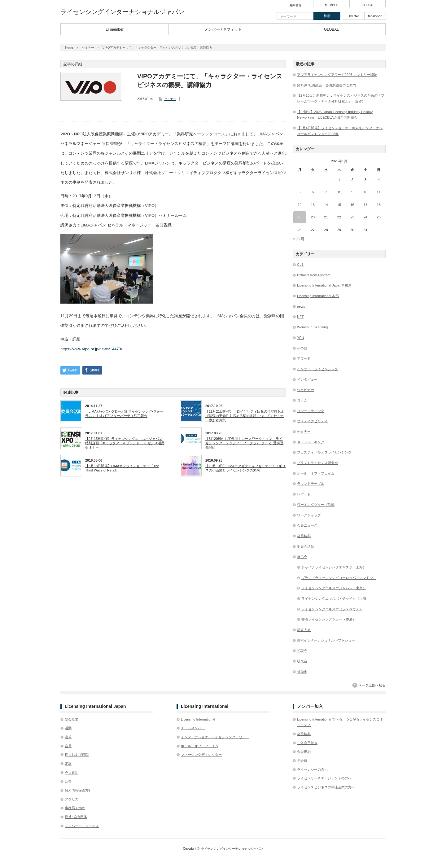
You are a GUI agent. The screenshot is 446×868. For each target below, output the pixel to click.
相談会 (302, 651)
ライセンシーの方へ (312, 769)
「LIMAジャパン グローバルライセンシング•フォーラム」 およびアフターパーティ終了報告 (124, 414)
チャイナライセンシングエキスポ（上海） (334, 567)
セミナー (88, 48)
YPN (301, 338)
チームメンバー (193, 728)
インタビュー (307, 379)
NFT (300, 317)
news (301, 306)
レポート (304, 494)
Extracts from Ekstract (314, 275)
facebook (375, 16)
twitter (354, 16)
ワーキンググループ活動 (316, 505)
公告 (68, 781)
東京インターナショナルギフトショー (326, 640)
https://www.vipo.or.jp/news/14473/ (91, 349)
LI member (114, 29)
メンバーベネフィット (223, 29)
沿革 (68, 737)
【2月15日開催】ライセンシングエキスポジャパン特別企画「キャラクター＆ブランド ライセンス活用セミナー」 (125, 443)
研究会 (302, 661)
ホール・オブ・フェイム (316, 473)
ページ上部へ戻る (372, 685)
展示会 (302, 557)
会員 (68, 746)
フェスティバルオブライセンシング (324, 452)
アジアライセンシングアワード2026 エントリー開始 (337, 75)
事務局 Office (75, 808)
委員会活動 (306, 546)
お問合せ (295, 5)
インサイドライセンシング (317, 369)
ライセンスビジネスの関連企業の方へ (326, 787)
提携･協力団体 (76, 817)
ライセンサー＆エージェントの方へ (324, 778)
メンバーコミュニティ (82, 826)
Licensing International (198, 719)
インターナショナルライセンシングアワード (215, 737)
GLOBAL (368, 5)
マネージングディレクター (201, 755)
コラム (302, 400)
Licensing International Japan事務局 (324, 285)
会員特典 (304, 536)
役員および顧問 (77, 755)
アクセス (72, 799)
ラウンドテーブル (311, 484)
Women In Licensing (312, 327)
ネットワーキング (311, 442)
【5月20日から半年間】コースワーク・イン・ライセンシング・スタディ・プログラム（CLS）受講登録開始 (244, 443)
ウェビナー (306, 390)
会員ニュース (307, 525)
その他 (302, 348)
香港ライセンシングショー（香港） (329, 619)
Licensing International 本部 (318, 296)
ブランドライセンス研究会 (317, 463)
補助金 (302, 672)
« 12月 (299, 239)
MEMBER (332, 5)
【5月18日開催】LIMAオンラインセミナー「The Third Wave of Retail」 (122, 468)
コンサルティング (311, 411)
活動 (68, 728)
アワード (304, 358)
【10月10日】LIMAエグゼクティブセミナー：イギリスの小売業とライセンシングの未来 (245, 468)
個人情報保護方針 (78, 790)
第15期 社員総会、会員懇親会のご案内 (327, 85)
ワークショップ (309, 515)
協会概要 (72, 719)
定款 (68, 764)
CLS (300, 265)
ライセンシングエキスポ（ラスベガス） (332, 609)
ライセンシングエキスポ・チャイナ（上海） (335, 598)
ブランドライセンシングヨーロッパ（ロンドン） (339, 578)
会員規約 (72, 773)
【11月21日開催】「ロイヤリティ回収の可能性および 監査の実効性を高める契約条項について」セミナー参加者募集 (245, 416)
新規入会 (304, 630)
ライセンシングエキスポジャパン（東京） (334, 588)
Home (69, 48)
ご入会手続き (307, 743)
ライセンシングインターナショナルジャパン (122, 12)
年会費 (302, 761)
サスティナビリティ (312, 421)
